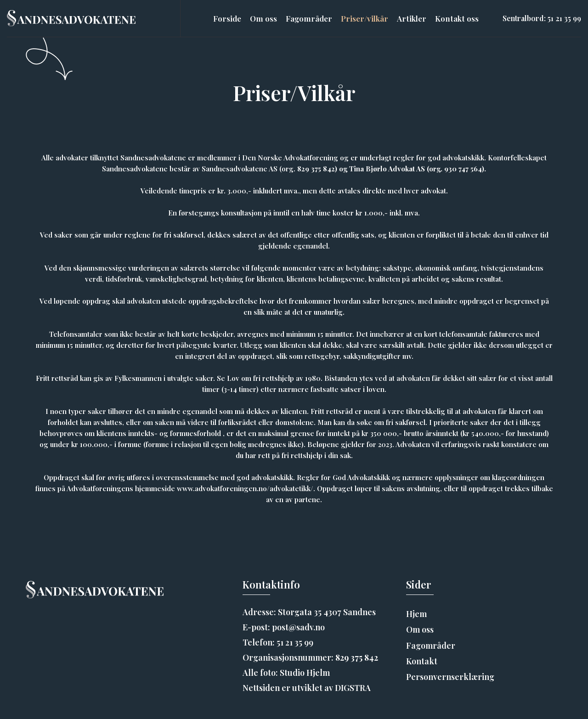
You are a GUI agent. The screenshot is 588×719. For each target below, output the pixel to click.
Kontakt (422, 661)
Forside (227, 18)
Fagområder (309, 18)
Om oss (263, 18)
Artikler (412, 18)
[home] (71, 18)
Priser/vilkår (365, 18)
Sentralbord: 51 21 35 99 (542, 18)
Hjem (416, 614)
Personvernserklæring (450, 677)
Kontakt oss (457, 18)
